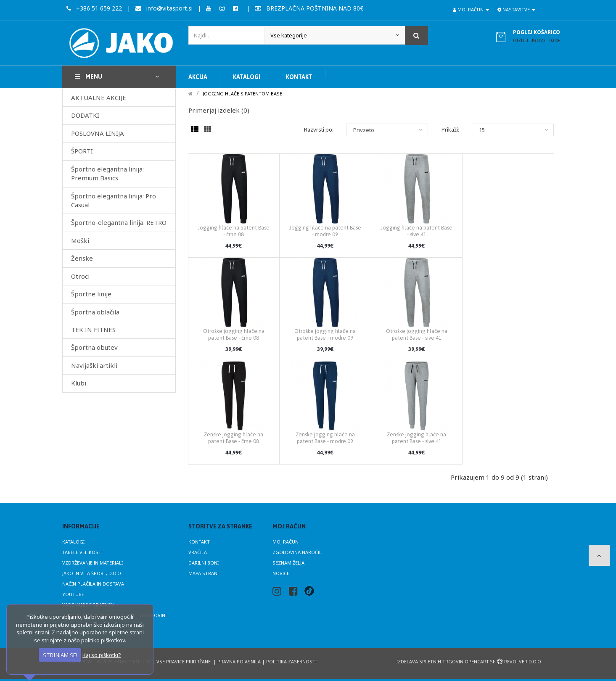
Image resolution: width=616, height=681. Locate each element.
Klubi (79, 383)
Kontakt (199, 542)
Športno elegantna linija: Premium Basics (107, 173)
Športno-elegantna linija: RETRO (119, 222)
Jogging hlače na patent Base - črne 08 (234, 231)
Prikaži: (450, 129)
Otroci (80, 276)
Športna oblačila (95, 312)
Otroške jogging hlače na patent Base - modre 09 (325, 334)
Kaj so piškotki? (102, 655)
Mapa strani (204, 573)
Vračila (198, 552)
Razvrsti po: (319, 129)
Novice (281, 573)
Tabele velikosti (82, 552)
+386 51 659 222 (94, 8)
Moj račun (286, 542)
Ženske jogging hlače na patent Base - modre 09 (325, 438)
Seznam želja (288, 563)
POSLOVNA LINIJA (98, 133)
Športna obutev (94, 347)
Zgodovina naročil (297, 552)
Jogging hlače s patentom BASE (242, 94)
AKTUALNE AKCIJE (99, 98)
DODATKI (85, 115)
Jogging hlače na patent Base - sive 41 (416, 231)
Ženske (82, 258)
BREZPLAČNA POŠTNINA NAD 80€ (309, 8)
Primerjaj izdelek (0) (219, 110)
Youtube (73, 594)
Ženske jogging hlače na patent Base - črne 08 (234, 438)
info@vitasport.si (164, 8)
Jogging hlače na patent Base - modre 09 (325, 231)
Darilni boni (204, 563)
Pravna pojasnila (239, 661)
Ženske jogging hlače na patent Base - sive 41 (416, 438)
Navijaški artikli (94, 365)
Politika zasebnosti (291, 661)
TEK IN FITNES (93, 330)
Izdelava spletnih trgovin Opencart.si (445, 661)
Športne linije (91, 294)
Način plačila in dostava (93, 584)
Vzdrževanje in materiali (93, 563)
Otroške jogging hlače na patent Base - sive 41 (417, 334)
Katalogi (73, 542)
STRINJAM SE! (60, 655)
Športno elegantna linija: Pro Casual (114, 200)
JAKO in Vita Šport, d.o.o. (92, 573)
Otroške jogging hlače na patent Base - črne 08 (234, 334)
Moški (80, 240)
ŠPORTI (82, 151)
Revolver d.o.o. (520, 661)
